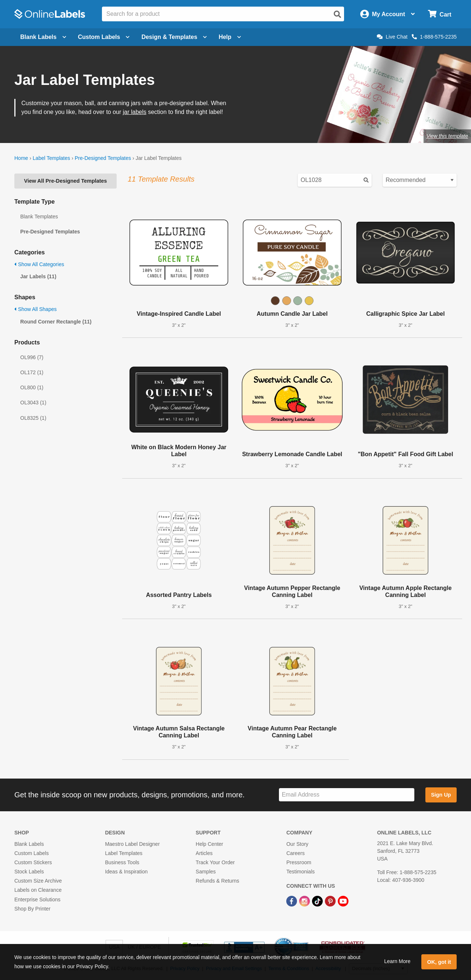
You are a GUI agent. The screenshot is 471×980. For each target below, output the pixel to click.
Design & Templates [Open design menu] (174, 37)
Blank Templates (39, 217)
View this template (447, 136)
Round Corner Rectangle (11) (56, 322)
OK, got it (439, 962)
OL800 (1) (32, 387)
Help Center (210, 844)
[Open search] (337, 14)
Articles (204, 853)
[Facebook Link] (292, 901)
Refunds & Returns (217, 881)
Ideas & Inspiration (126, 872)
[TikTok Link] (318, 901)
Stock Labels (29, 872)
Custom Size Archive (38, 881)
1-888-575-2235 (434, 37)
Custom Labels (31, 853)
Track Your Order (215, 862)
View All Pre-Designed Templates (65, 181)
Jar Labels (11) (38, 276)
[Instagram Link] (305, 901)
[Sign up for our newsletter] (347, 795)
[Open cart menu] (440, 14)
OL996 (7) (32, 357)
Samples (206, 872)
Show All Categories (39, 264)
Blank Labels (29, 844)
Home (21, 158)
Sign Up (441, 795)
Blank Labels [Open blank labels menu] (43, 37)
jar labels (135, 112)
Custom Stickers (33, 862)
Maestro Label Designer (132, 844)
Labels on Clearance (38, 890)
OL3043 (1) (33, 403)
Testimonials (300, 872)
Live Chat (392, 37)
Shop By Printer (32, 909)
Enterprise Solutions (37, 899)
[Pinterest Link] (331, 901)
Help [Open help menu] (230, 37)
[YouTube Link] (343, 901)
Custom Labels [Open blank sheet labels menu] (104, 37)
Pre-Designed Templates (103, 158)
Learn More (397, 961)
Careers (295, 853)
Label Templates (52, 158)
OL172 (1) (32, 372)
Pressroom (299, 862)
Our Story (297, 844)
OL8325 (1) (33, 418)
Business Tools (122, 862)
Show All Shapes (36, 309)
